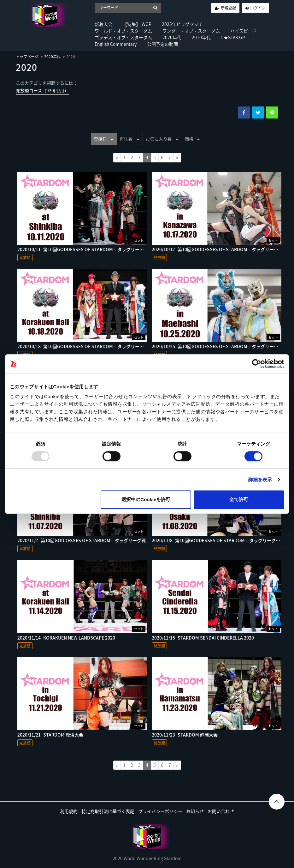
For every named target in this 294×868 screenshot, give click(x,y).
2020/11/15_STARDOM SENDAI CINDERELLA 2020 (203, 638)
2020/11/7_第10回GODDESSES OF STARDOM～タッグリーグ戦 (82, 540)
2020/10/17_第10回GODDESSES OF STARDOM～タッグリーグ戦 (217, 249)
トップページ (27, 57)
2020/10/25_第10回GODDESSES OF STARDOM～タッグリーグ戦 (217, 346)
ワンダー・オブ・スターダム (191, 31)
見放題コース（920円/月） (42, 90)
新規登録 (228, 8)
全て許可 (239, 499)
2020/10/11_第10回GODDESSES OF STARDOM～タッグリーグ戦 (83, 249)
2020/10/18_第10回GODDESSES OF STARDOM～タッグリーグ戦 (83, 346)
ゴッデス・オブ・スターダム (123, 37)
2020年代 (172, 37)
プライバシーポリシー (160, 811)
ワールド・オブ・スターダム (123, 31)
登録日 (103, 139)
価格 (192, 139)
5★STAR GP (233, 37)
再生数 (129, 139)
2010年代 (201, 37)
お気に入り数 (162, 139)
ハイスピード (244, 31)
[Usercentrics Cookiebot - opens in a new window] (257, 364)
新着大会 (103, 24)
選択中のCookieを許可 (146, 499)
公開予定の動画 (162, 44)
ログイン (258, 8)
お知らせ (195, 811)
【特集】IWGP (137, 24)
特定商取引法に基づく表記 (108, 811)
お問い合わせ (221, 811)
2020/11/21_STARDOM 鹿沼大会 (50, 735)
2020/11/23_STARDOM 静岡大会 (185, 735)
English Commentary (116, 44)
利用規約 (69, 811)
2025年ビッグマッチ (182, 24)
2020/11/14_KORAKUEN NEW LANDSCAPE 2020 (66, 638)
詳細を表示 (260, 480)
